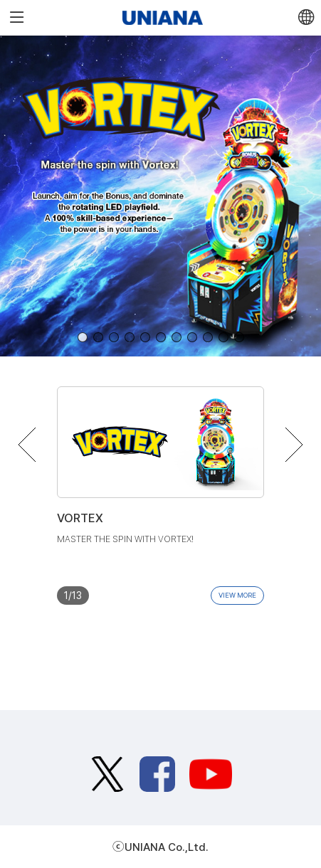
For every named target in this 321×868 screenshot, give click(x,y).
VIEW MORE (237, 595)
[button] (83, 337)
